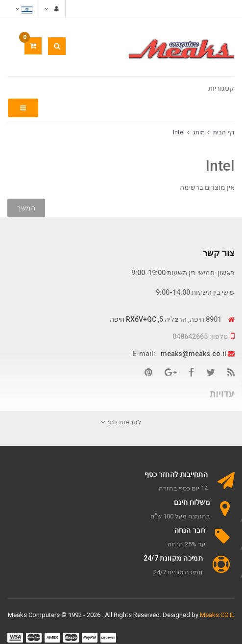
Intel (179, 132)
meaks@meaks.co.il (194, 354)
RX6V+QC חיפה (133, 319)
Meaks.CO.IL (217, 615)
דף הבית (224, 132)
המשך (26, 208)
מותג (199, 132)
